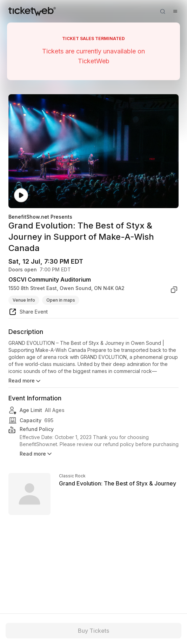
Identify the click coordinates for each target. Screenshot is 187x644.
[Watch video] (21, 195)
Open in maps (61, 300)
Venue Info (24, 300)
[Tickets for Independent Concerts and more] (32, 11)
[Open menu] (175, 11)
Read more (25, 381)
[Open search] (162, 11)
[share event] (28, 313)
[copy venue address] (174, 290)
